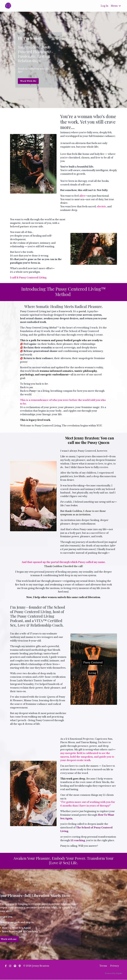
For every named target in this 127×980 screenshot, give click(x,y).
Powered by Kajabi (113, 974)
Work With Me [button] (28, 81)
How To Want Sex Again (16, 928)
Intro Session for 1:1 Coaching (20, 931)
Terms (103, 966)
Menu (116, 6)
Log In (104, 6)
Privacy (115, 966)
